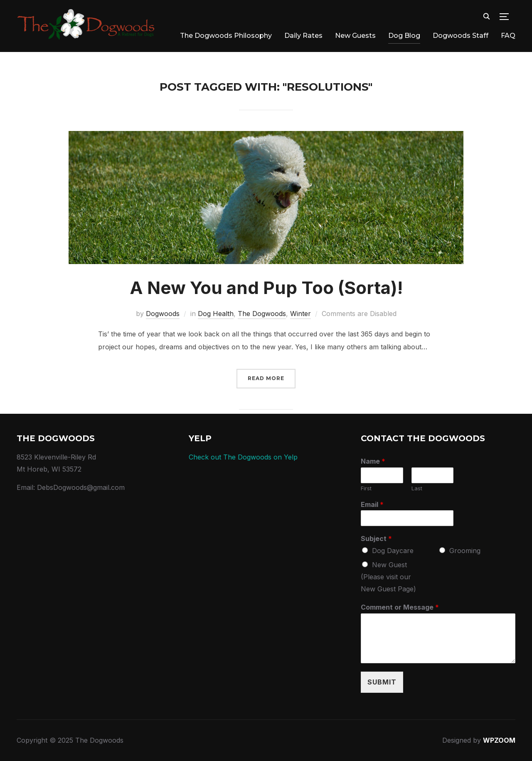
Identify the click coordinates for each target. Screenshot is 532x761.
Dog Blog (404, 36)
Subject (376, 539)
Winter (300, 314)
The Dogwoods (262, 314)
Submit (382, 682)
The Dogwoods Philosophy (226, 36)
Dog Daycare (393, 551)
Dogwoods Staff (461, 36)
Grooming (465, 551)
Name (373, 461)
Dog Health (216, 314)
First (366, 488)
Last (417, 488)
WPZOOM (499, 740)
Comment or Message (400, 607)
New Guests (355, 36)
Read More (266, 378)
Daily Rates (303, 36)
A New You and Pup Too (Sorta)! (266, 288)
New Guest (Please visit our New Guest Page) (388, 577)
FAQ (508, 36)
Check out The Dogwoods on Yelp (243, 457)
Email (372, 504)
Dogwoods (163, 314)
